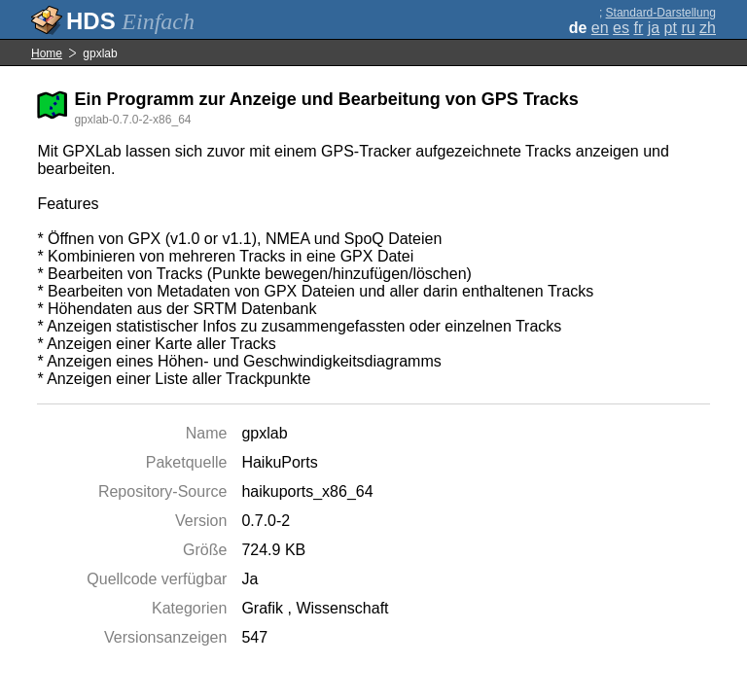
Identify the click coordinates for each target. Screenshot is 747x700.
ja (654, 28)
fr (638, 28)
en (600, 28)
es (621, 28)
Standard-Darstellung (661, 13)
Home (47, 53)
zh (708, 28)
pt (671, 28)
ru (688, 28)
